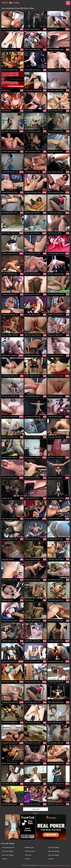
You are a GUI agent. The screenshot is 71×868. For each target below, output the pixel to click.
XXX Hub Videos (54, 847)
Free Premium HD (8, 847)
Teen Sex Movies (54, 851)
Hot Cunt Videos (53, 855)
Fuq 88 (4, 859)
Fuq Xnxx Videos (8, 851)
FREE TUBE (11, 3)
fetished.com (29, 847)
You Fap (51, 859)
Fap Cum (28, 855)
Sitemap (42, 865)
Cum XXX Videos (8, 855)
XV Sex (28, 859)
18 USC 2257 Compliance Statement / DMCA (58, 865)
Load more (36, 809)
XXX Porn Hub (30, 851)
